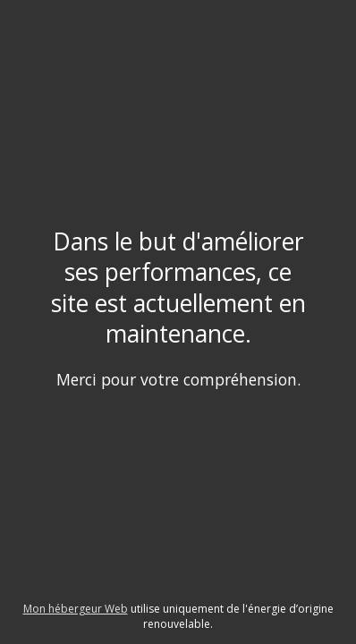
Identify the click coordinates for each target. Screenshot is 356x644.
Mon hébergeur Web (76, 609)
